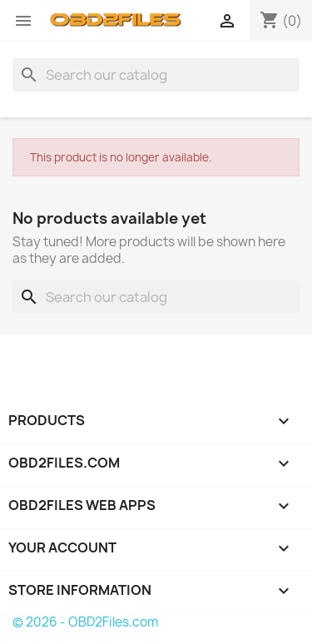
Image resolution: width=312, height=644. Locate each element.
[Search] (156, 75)
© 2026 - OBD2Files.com (85, 622)
